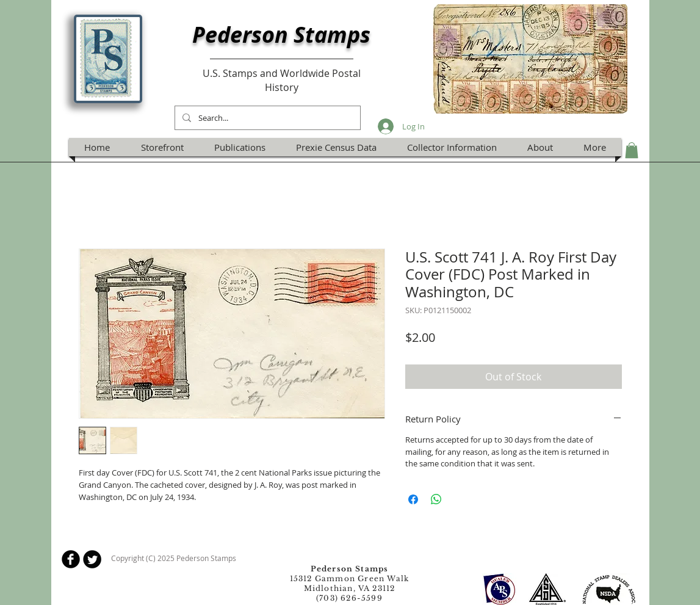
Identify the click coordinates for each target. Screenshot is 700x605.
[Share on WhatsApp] (436, 499)
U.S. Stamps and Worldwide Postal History (282, 80)
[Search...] (266, 118)
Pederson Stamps (281, 34)
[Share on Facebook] (413, 499)
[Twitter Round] (92, 559)
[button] (632, 150)
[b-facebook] (71, 559)
